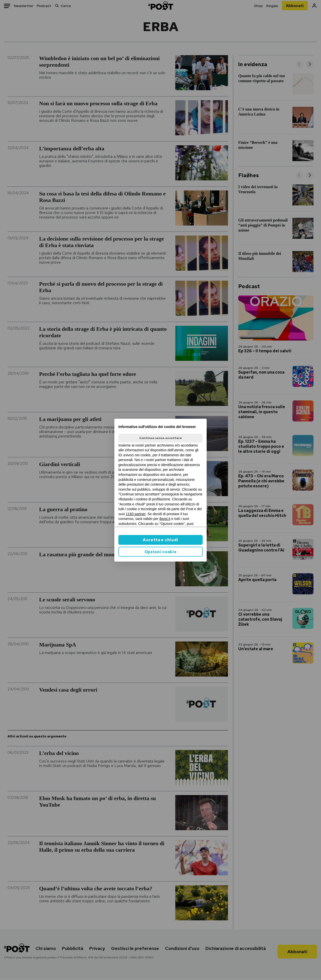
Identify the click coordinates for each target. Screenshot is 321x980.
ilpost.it (165, 519)
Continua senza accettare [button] (160, 438)
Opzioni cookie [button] (161, 552)
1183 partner (136, 514)
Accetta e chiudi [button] (160, 540)
